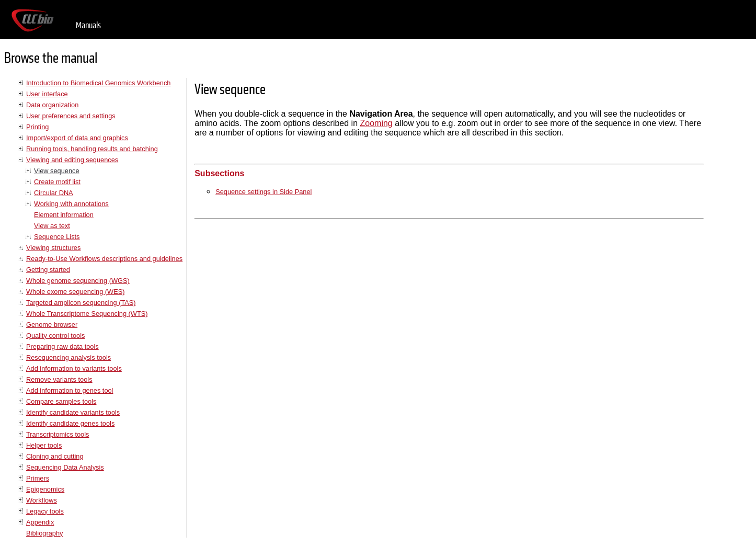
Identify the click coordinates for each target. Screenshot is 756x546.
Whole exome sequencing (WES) (75, 292)
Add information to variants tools (74, 368)
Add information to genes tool (70, 390)
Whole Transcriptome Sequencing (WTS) (87, 314)
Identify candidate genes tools (70, 423)
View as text (52, 226)
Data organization (52, 105)
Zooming (376, 123)
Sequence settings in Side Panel (264, 192)
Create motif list (57, 182)
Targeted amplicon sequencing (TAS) (81, 303)
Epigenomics (45, 489)
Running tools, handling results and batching (92, 149)
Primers (38, 478)
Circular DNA (54, 193)
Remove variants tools (59, 379)
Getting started (48, 270)
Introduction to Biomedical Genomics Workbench (98, 83)
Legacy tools (45, 511)
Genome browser (52, 325)
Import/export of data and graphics (77, 138)
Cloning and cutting (55, 456)
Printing (37, 127)
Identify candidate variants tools (73, 412)
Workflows (42, 500)
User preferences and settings (71, 116)
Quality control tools (55, 335)
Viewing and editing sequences (72, 160)
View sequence (57, 171)
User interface (47, 94)
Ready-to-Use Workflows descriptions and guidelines (104, 259)
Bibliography (44, 533)
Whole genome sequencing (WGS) (78, 281)
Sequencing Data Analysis (65, 467)
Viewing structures (53, 248)
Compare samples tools (61, 401)
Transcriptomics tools (58, 434)
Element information (64, 215)
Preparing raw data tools (62, 346)
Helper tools (44, 445)
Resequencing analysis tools (68, 357)
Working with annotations (71, 204)
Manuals (88, 25)
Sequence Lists (57, 237)
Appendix (40, 522)
